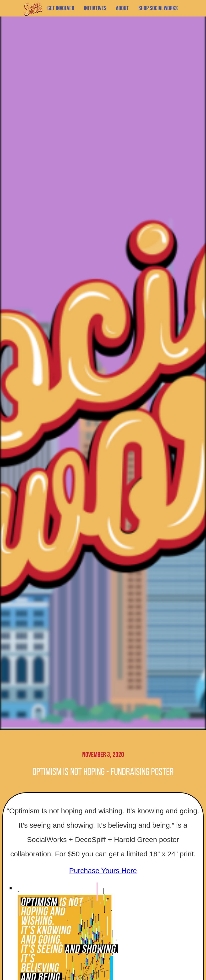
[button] (95, 8)
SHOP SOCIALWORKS (158, 8)
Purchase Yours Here (103, 871)
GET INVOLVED (61, 8)
